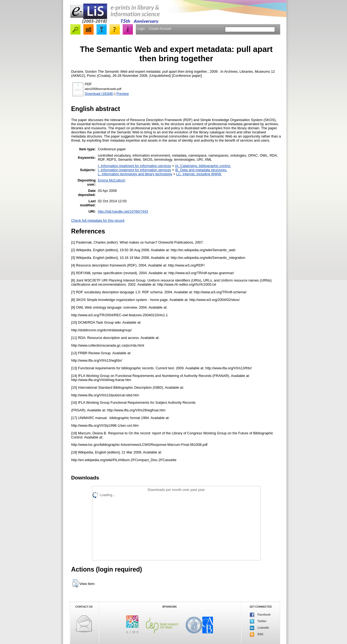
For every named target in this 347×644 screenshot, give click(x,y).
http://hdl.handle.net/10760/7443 (123, 211)
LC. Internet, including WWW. (199, 174)
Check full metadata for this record (98, 220)
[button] (75, 583)
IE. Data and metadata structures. (201, 170)
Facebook (260, 615)
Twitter (258, 621)
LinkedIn (259, 628)
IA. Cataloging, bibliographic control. (203, 166)
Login (141, 29)
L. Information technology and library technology (135, 174)
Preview (123, 94)
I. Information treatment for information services (134, 166)
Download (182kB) (99, 94)
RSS (257, 634)
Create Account (160, 29)
